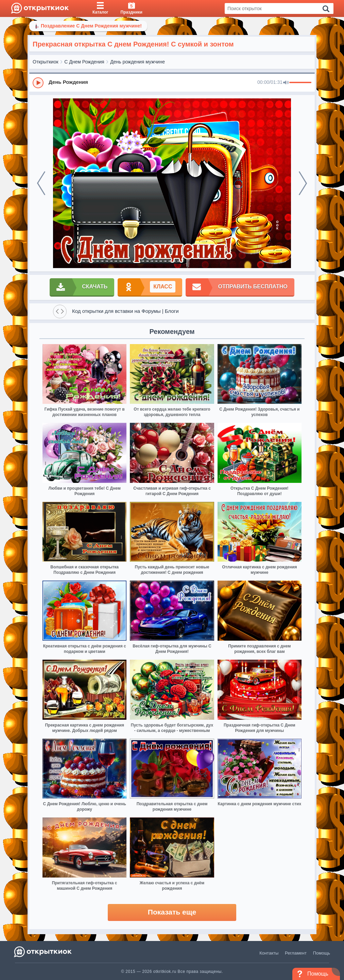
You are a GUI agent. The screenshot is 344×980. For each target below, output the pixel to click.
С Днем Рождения (84, 62)
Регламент (296, 953)
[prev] (41, 183)
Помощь (322, 953)
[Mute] (286, 83)
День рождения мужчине (137, 62)
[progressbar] (300, 83)
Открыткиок (46, 62)
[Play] (38, 83)
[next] (303, 183)
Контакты (269, 953)
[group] (172, 82)
